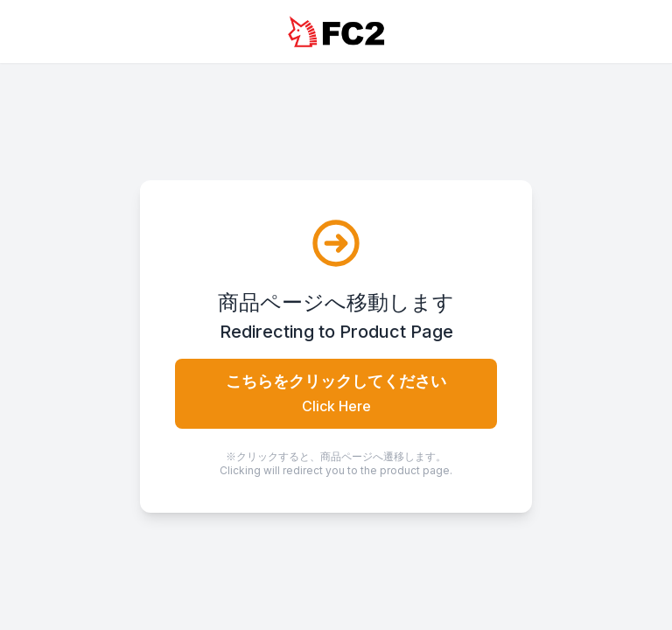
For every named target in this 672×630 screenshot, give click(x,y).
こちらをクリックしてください (336, 393)
